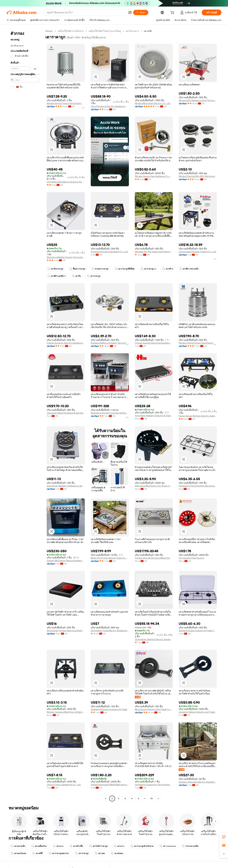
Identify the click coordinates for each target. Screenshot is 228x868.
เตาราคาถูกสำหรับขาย (142, 846)
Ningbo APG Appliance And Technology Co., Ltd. (198, 100)
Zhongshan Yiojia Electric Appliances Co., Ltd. (110, 631)
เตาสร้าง (168, 269)
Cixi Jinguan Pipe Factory (191, 558)
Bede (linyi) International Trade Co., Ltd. (110, 558)
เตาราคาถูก (94, 276)
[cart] (173, 13)
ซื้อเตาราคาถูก (77, 269)
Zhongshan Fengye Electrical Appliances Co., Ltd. (66, 631)
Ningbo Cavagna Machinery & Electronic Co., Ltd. (66, 712)
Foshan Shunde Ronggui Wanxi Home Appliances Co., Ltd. (154, 558)
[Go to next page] (158, 799)
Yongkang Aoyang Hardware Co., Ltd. (109, 252)
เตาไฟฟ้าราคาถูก (98, 846)
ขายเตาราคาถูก (100, 269)
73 (151, 799)
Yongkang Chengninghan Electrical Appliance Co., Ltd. (198, 486)
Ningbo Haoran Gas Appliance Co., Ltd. (154, 176)
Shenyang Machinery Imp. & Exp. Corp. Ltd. (154, 486)
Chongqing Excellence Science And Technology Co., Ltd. (66, 182)
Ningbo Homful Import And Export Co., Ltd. (66, 103)
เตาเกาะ (58, 846)
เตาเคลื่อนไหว (39, 846)
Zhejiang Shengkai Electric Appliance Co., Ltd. (198, 782)
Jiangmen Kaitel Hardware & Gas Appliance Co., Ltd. (66, 413)
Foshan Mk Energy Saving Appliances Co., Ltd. (66, 561)
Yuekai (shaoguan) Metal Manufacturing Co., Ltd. (110, 785)
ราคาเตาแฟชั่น (190, 846)
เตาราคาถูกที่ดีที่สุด (125, 269)
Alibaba (49, 31)
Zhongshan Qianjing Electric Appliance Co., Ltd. (154, 639)
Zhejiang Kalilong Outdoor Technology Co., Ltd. (110, 343)
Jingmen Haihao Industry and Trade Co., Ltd (198, 712)
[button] (130, 12)
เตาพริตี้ (37, 853)
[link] (224, 837)
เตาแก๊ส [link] (148, 31)
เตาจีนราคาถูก (55, 269)
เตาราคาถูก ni (148, 269)
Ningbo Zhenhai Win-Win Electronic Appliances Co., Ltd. (198, 176)
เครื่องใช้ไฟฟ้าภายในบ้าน (71, 31)
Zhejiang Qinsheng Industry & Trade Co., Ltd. (110, 709)
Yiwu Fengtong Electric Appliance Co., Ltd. (110, 106)
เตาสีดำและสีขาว (57, 276)
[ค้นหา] (141, 12)
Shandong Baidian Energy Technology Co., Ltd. (66, 257)
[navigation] (25, 415)
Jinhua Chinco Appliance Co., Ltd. (64, 785)
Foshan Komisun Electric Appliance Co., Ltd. (66, 343)
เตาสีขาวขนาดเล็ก (189, 269)
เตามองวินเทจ (18, 853)
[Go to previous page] (106, 799)
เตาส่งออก (117, 853)
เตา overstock (168, 846)
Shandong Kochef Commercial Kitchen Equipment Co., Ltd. (110, 413)
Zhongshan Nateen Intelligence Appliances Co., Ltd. (66, 486)
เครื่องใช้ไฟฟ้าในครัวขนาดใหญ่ (105, 31)
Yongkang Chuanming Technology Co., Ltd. (154, 785)
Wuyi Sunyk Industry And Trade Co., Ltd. (154, 709)
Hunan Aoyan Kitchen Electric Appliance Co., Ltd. (198, 416)
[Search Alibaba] (86, 12)
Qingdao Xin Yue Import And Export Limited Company (154, 252)
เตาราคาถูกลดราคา (59, 853)
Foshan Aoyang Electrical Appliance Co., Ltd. (154, 343)
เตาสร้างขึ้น (76, 846)
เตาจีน (76, 276)
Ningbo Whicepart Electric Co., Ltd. (153, 103)
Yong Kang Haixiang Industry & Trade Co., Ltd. (154, 416)
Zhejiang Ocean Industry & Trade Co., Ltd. (198, 631)
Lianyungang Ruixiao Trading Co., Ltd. (198, 252)
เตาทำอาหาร (132, 31)
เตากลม (100, 853)
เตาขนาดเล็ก (18, 846)
